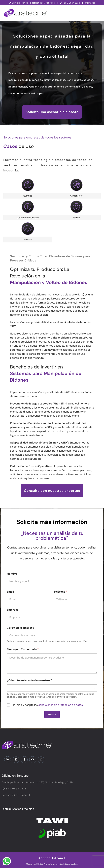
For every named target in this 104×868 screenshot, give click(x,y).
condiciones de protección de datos (61, 705)
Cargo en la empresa (21, 628)
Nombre (13, 574)
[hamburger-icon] (98, 13)
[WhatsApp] (41, 760)
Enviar (52, 715)
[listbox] (52, 688)
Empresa (14, 610)
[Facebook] (24, 760)
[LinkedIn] (8, 760)
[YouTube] (33, 760)
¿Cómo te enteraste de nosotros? (29, 680)
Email (11, 592)
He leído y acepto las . (48, 705)
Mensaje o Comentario (23, 649)
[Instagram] (16, 760)
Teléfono (61, 592)
